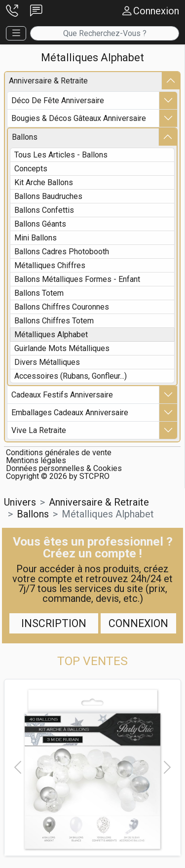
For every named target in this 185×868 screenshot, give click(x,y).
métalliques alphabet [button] (108, 514)
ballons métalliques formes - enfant (77, 279)
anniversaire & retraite (48, 81)
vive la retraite (39, 430)
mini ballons (36, 238)
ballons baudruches (48, 196)
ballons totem (39, 293)
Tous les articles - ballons (61, 155)
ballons (25, 137)
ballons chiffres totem (54, 321)
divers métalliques (47, 362)
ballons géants (40, 224)
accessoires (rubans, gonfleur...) (71, 376)
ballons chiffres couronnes (62, 307)
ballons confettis (44, 210)
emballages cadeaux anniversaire (70, 413)
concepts (31, 169)
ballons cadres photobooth (62, 252)
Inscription (54, 623)
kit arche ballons (44, 182)
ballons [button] (33, 514)
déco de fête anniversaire (58, 100)
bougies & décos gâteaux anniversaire (79, 118)
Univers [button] (20, 502)
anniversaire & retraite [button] (99, 502)
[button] (12, 11)
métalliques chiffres (50, 265)
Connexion (138, 623)
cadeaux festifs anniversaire (62, 395)
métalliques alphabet (51, 335)
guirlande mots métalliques (62, 348)
